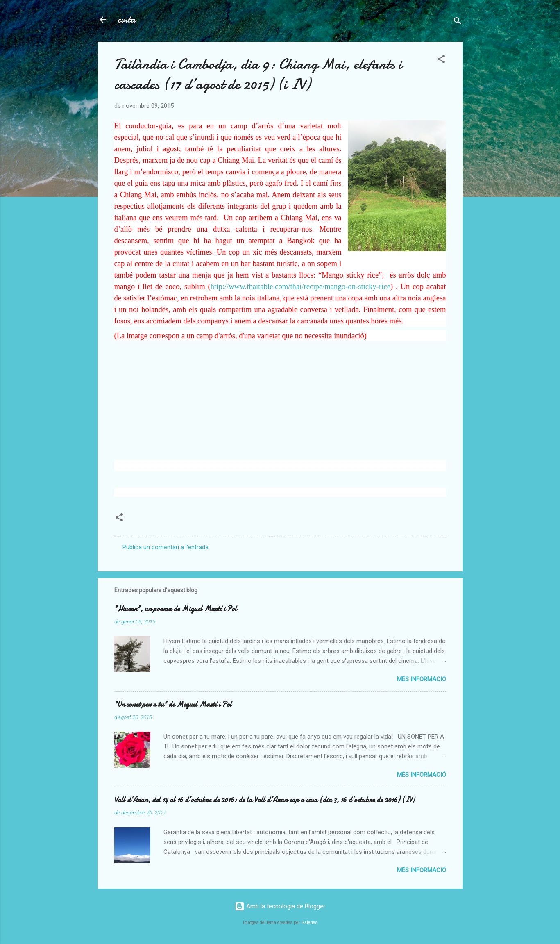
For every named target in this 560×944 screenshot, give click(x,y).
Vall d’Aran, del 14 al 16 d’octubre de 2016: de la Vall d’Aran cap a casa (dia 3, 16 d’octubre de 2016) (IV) (264, 800)
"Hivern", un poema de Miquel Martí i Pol (176, 609)
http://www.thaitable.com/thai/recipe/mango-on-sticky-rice (300, 286)
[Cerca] (458, 22)
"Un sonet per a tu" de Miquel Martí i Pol (173, 704)
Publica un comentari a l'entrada (166, 547)
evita (127, 19)
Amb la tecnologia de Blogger (280, 906)
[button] (441, 60)
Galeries (309, 922)
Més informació (422, 679)
